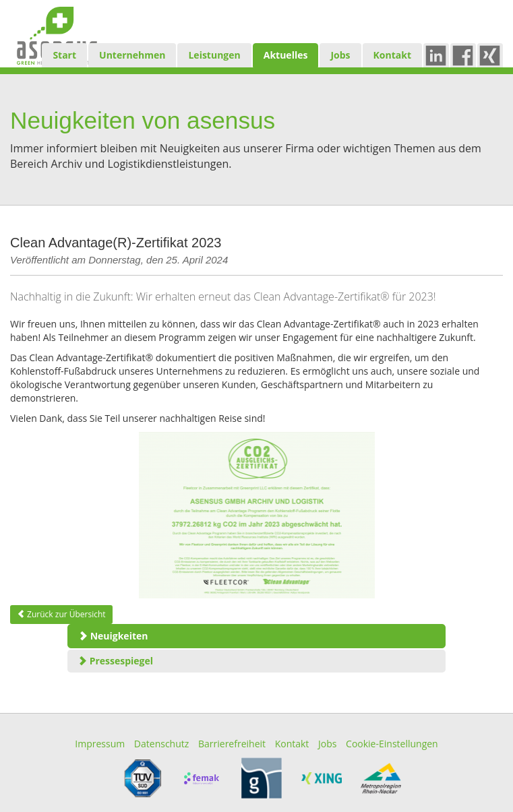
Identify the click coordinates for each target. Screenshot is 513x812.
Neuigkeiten (113, 636)
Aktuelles (286, 55)
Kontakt (392, 55)
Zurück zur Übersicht (61, 614)
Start (64, 55)
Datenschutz (161, 744)
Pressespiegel (115, 661)
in (439, 55)
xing (495, 55)
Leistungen (214, 55)
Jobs (340, 55)
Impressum (100, 744)
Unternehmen (132, 55)
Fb (467, 55)
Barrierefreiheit (232, 744)
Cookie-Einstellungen (392, 744)
